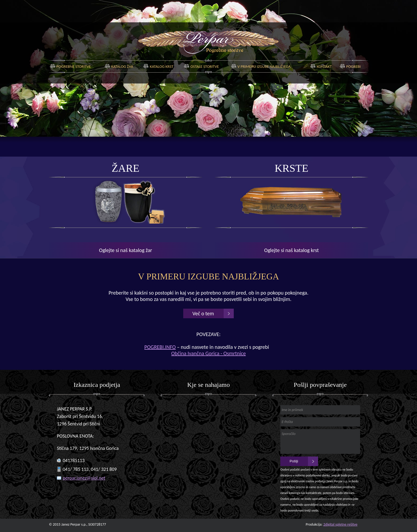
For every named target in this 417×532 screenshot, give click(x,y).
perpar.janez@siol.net (84, 478)
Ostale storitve (205, 66)
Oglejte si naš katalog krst (291, 250)
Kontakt (324, 66)
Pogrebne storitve (74, 66)
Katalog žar (122, 66)
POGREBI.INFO (160, 347)
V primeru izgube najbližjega (264, 66)
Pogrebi (354, 66)
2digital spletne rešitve (340, 524)
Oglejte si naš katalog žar (126, 250)
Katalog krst (162, 66)
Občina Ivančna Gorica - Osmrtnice (208, 353)
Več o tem (203, 313)
